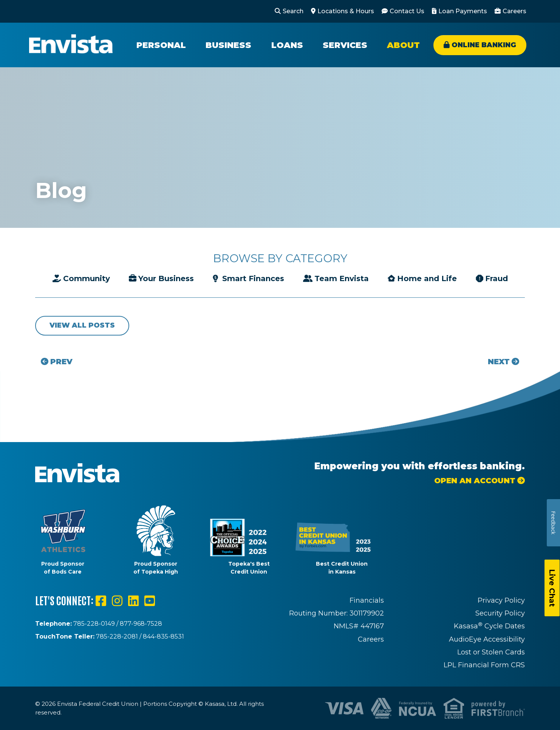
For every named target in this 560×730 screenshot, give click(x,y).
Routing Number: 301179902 (336, 613)
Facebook (101, 601)
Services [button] (345, 45)
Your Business (166, 278)
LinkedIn (133, 601)
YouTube (150, 601)
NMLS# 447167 (359, 626)
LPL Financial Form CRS (484, 665)
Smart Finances (253, 278)
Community (87, 278)
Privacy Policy (501, 600)
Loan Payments (463, 11)
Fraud (497, 278)
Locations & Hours (346, 11)
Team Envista (342, 278)
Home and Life (427, 278)
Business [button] (228, 45)
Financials (367, 600)
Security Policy (500, 613)
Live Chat (552, 588)
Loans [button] (287, 45)
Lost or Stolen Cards (491, 652)
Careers (514, 11)
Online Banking (484, 45)
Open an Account (475, 481)
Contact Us (407, 11)
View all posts (82, 325)
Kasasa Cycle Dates (489, 626)
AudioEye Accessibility (487, 639)
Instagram (117, 601)
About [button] (403, 45)
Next (499, 362)
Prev (61, 362)
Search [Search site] (293, 11)
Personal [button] (161, 45)
